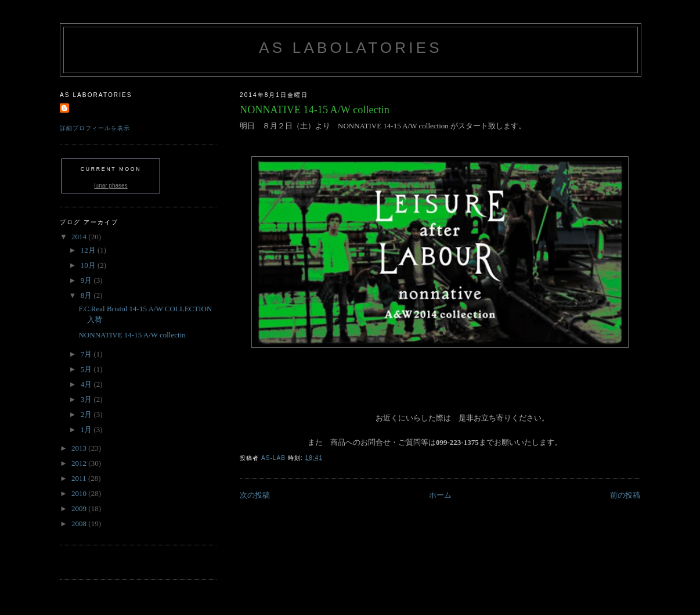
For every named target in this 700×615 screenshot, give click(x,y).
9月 (87, 280)
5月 (87, 369)
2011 (80, 478)
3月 (87, 399)
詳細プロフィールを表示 (95, 128)
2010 (80, 493)
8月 (87, 295)
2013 (80, 448)
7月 (87, 354)
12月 (89, 250)
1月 (87, 429)
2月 (87, 414)
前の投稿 (625, 495)
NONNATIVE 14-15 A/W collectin (132, 335)
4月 (87, 384)
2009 (80, 508)
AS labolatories (350, 48)
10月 (89, 265)
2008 (80, 524)
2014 (80, 237)
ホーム (440, 495)
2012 (80, 463)
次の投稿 (255, 495)
